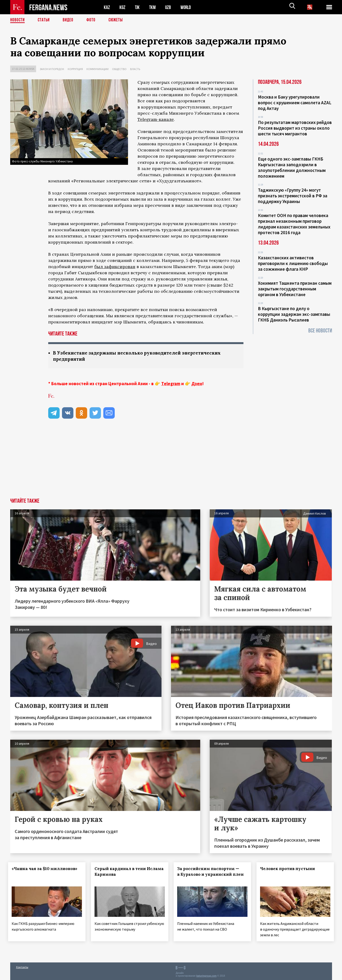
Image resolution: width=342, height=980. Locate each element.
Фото (93, 20)
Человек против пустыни (290, 869)
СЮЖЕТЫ (118, 20)
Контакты (22, 966)
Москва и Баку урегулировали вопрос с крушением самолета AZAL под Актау (295, 103)
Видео (70, 20)
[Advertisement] (171, 463)
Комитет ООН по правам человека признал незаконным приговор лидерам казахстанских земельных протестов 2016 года (294, 224)
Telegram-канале (156, 119)
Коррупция (75, 69)
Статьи (45, 20)
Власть (135, 69)
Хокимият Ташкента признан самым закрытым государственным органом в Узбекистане (295, 289)
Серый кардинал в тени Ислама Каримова (122, 872)
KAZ (107, 7)
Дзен (197, 384)
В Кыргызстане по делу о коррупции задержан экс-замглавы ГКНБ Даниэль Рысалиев (294, 314)
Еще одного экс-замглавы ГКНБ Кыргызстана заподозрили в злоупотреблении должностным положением (292, 167)
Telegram (171, 384)
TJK (138, 7)
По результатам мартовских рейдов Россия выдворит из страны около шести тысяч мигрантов (295, 128)
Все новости (320, 331)
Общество (119, 69)
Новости (18, 20)
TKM (153, 7)
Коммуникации (97, 69)
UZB (169, 7)
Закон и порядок (52, 69)
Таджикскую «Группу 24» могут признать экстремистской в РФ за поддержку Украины (293, 196)
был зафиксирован (115, 267)
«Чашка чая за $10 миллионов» (47, 869)
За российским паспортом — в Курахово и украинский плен (210, 875)
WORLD (187, 7)
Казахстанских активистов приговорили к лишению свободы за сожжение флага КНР (293, 263)
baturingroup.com (206, 975)
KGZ (123, 7)
